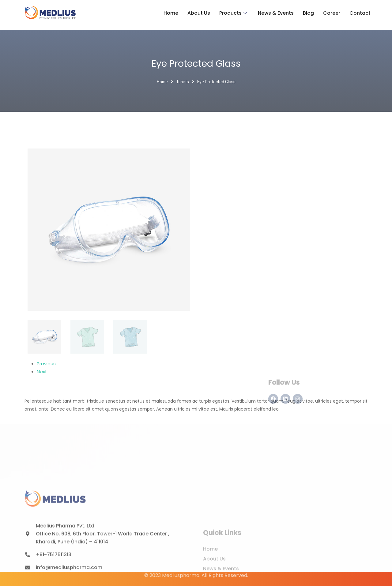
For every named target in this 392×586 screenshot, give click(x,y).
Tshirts (183, 82)
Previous (46, 364)
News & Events (276, 13)
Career (332, 13)
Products (233, 13)
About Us (199, 13)
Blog (308, 13)
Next (42, 372)
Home (171, 13)
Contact (360, 13)
